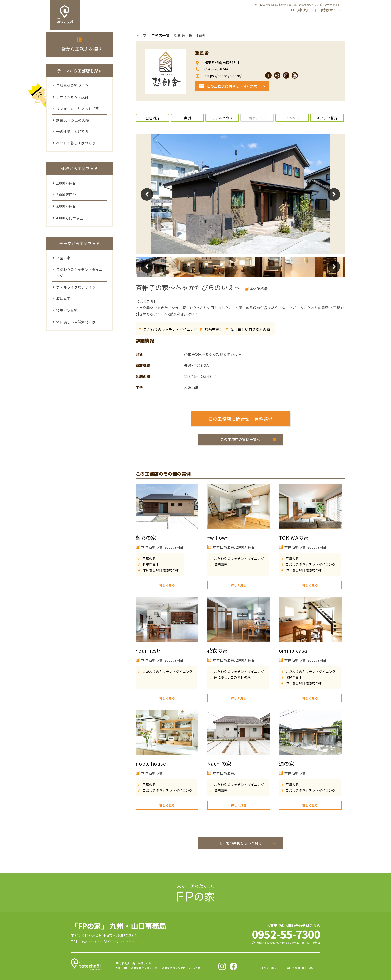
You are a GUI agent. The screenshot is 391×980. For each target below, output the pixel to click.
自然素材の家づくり (72, 85)
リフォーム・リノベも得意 (78, 109)
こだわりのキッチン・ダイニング (170, 329)
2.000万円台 (66, 195)
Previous (147, 194)
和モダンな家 (67, 310)
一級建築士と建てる (72, 131)
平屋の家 (149, 558)
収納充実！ (214, 329)
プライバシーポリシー (269, 968)
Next (334, 194)
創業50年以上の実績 (73, 120)
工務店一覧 (160, 35)
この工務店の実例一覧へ (240, 439)
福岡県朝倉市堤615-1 (222, 63)
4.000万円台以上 (70, 218)
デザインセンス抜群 (72, 97)
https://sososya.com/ (222, 76)
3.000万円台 (66, 206)
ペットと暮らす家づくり (76, 143)
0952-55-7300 (286, 934)
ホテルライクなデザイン (76, 287)
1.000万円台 (66, 183)
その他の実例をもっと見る (240, 843)
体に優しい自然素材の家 (250, 329)
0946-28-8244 (216, 69)
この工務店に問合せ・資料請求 (232, 86)
